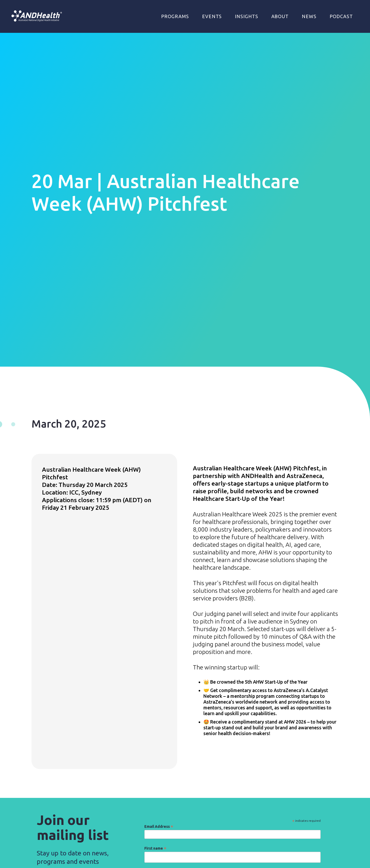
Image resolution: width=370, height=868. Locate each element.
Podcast (341, 16)
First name (155, 848)
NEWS (309, 16)
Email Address (159, 827)
